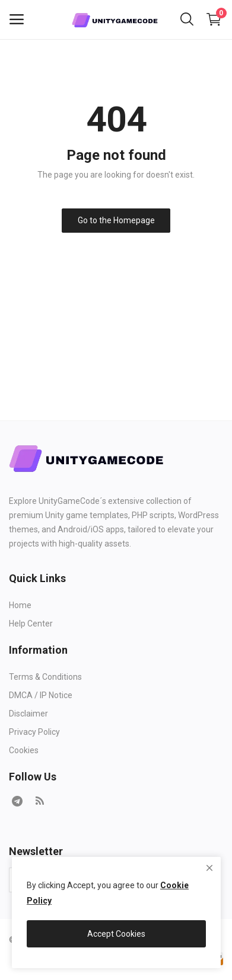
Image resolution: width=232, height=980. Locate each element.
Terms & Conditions (45, 677)
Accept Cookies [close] (116, 934)
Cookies (24, 750)
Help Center (31, 624)
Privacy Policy (34, 732)
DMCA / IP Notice (41, 695)
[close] (209, 868)
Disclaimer (28, 714)
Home (20, 605)
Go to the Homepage (116, 220)
